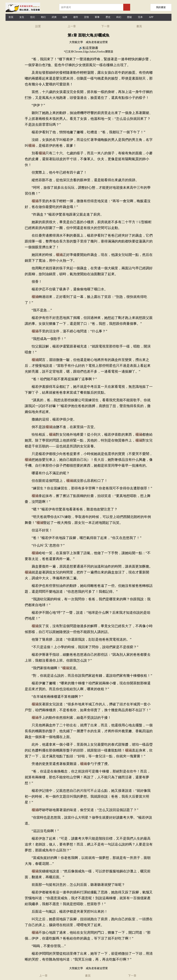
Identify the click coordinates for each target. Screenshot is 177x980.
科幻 (119, 17)
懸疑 (129, 17)
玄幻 (32, 17)
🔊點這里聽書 (88, 48)
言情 (86, 17)
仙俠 (65, 17)
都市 (76, 17)
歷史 (108, 17)
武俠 (54, 17)
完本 (140, 17)
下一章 (105, 26)
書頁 (139, 26)
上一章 (72, 26)
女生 (22, 17)
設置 (38, 26)
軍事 (97, 17)
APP (151, 17)
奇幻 (43, 17)
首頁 (11, 17)
